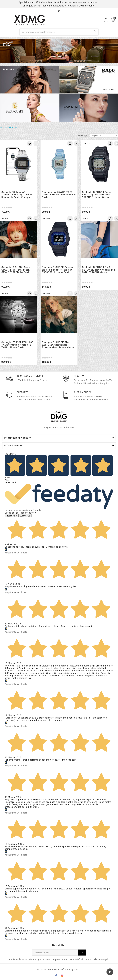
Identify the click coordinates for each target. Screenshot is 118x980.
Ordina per (83, 136)
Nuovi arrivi (8, 128)
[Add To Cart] (30, 143)
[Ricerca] (55, 32)
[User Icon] (106, 20)
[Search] (94, 32)
